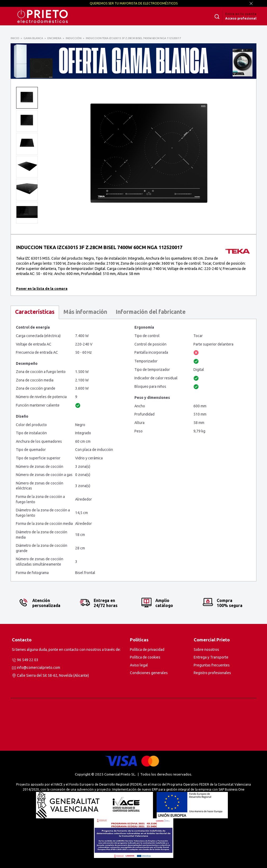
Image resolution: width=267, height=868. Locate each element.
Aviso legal (139, 665)
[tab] (35, 312)
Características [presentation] (35, 312)
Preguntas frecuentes (212, 665)
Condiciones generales (149, 673)
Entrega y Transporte (211, 657)
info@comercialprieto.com (39, 668)
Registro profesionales (212, 673)
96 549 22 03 (28, 660)
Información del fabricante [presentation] (151, 312)
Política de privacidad (147, 650)
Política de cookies (145, 657)
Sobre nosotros (206, 650)
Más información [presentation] (85, 312)
